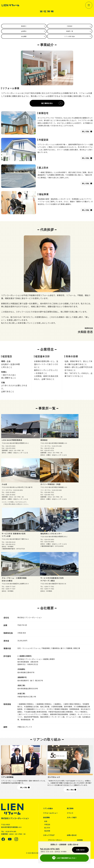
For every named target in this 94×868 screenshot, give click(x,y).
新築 (46, 823)
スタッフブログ (49, 836)
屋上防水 (48, 829)
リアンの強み (48, 810)
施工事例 (70, 810)
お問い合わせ (72, 836)
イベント (70, 814)
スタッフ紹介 (72, 819)
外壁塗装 (48, 826)
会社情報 (47, 819)
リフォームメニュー (51, 814)
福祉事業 (48, 832)
